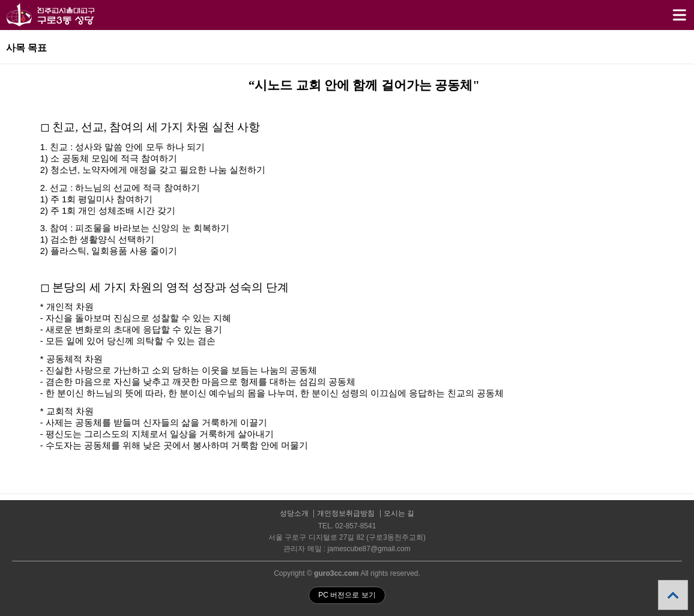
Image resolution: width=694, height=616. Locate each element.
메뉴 (664, 10)
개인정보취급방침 (346, 514)
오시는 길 (399, 514)
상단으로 (673, 595)
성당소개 (294, 514)
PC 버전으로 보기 (347, 595)
